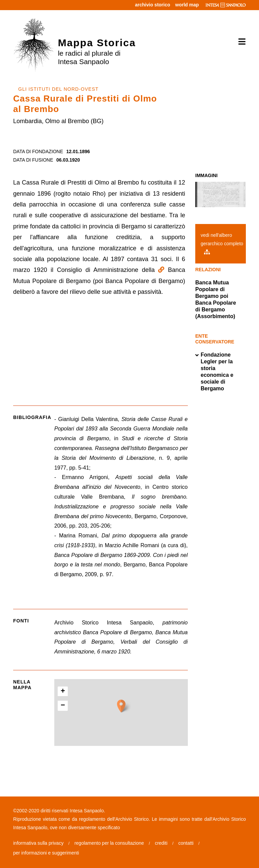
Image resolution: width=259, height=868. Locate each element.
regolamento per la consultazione (109, 843)
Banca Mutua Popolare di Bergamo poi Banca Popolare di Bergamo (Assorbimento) (216, 299)
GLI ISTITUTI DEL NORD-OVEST (58, 89)
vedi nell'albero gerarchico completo (222, 243)
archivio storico (152, 5)
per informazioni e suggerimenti (46, 853)
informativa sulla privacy (38, 843)
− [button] (63, 706)
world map (187, 5)
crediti (161, 843)
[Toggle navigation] (240, 42)
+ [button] (63, 692)
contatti (186, 843)
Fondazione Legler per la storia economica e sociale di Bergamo (214, 372)
